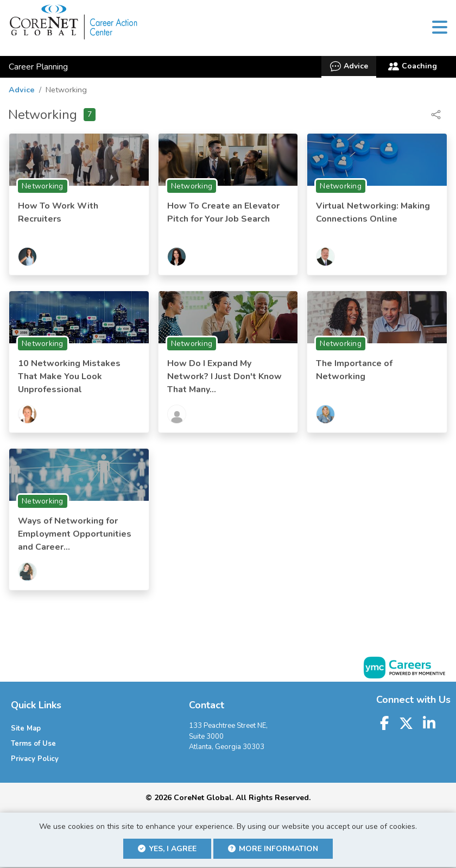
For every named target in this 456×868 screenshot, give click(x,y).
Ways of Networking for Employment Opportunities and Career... (75, 536)
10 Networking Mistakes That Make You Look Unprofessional (69, 378)
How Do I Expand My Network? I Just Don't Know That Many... (224, 378)
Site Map (26, 730)
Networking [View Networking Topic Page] (43, 188)
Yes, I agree (167, 849)
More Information (273, 849)
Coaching (413, 68)
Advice (349, 68)
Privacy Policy (35, 760)
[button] (439, 29)
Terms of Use (33, 745)
